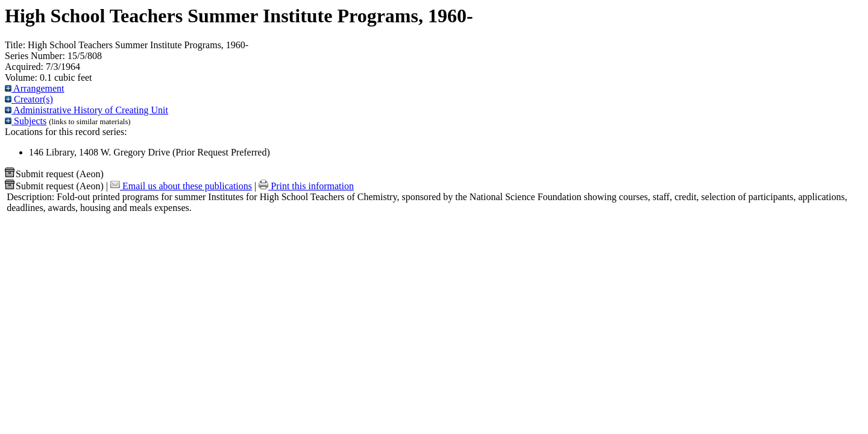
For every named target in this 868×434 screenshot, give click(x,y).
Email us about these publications (181, 186)
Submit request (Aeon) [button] (54, 174)
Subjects (26, 121)
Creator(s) (29, 99)
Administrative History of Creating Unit (86, 110)
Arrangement (35, 88)
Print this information (306, 186)
